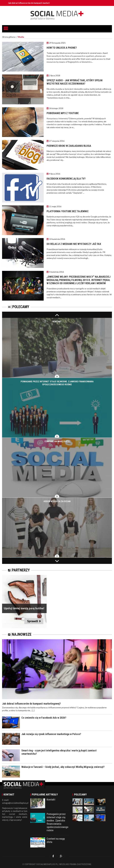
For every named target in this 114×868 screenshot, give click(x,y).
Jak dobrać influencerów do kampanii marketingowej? (33, 3)
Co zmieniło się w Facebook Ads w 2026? (44, 718)
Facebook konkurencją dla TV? (66, 179)
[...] (33, 710)
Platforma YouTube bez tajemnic (68, 211)
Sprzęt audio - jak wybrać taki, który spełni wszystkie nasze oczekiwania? (75, 82)
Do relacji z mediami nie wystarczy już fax (74, 244)
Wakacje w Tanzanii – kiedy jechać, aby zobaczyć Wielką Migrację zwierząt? (63, 767)
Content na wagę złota (57, 441)
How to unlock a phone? (62, 48)
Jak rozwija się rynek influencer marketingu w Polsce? (51, 734)
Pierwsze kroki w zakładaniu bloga (69, 146)
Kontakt (57, 322)
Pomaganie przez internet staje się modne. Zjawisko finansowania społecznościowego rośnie (57, 822)
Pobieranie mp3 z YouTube (63, 113)
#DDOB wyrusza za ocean (57, 501)
